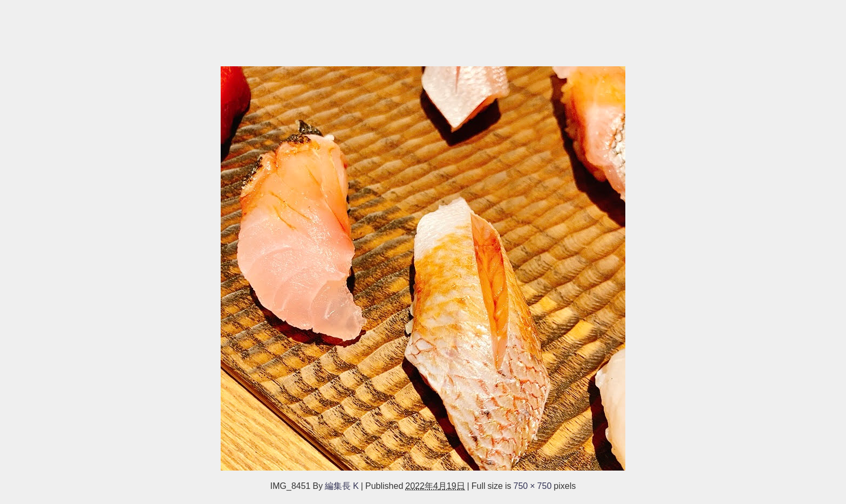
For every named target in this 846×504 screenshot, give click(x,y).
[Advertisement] (324, 28)
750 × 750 (533, 486)
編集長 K (342, 486)
